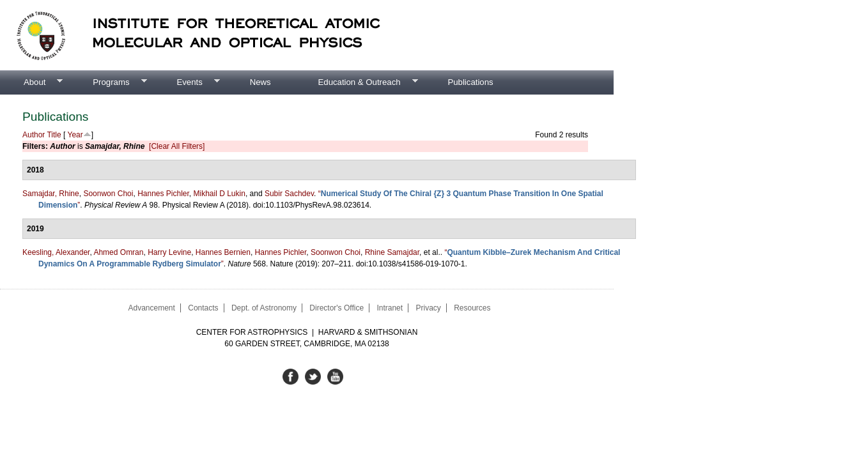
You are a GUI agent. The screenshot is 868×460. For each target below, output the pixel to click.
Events (186, 82)
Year (75, 135)
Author (34, 135)
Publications (470, 82)
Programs (108, 82)
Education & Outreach (356, 82)
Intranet (390, 308)
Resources (472, 308)
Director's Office (337, 308)
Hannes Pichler (163, 194)
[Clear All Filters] (177, 146)
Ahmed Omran (118, 252)
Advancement (151, 308)
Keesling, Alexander (56, 252)
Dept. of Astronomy (264, 308)
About (31, 82)
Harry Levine (169, 252)
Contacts (203, 308)
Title (54, 135)
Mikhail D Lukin (220, 194)
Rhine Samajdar (392, 252)
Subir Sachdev (289, 194)
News (260, 82)
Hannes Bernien (223, 252)
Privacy (428, 308)
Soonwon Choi (108, 194)
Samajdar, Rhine (51, 194)
